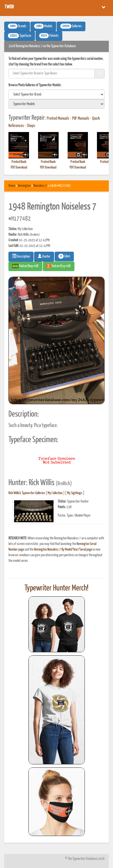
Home (12, 186)
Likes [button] (64, 256)
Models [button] (43, 26)
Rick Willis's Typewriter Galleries (27, 493)
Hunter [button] (44, 256)
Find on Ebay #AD (25, 266)
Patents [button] (49, 36)
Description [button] (21, 256)
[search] (56, 94)
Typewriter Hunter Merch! (56, 588)
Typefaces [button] (20, 36)
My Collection (55, 493)
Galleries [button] (71, 26)
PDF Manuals (81, 119)
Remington (24, 186)
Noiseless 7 (40, 186)
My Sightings (75, 493)
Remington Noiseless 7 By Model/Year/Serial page (63, 550)
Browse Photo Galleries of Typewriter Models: (35, 85)
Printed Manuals (58, 119)
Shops (31, 126)
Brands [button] (17, 26)
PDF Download (19, 168)
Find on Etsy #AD (59, 266)
